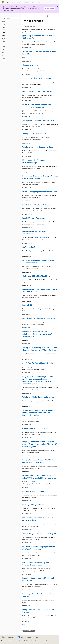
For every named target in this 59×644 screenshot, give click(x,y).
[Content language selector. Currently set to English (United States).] (8, 637)
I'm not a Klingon (31, 16)
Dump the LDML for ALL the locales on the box (38, 611)
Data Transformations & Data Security (38, 91)
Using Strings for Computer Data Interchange (34, 161)
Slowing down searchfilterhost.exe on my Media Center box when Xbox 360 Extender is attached (39, 413)
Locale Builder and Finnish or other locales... (34, 232)
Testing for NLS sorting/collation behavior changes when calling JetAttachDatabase (40, 349)
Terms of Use (4, 643)
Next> (24, 625)
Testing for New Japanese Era (34, 134)
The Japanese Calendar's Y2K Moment (38, 120)
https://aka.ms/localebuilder (42, 238)
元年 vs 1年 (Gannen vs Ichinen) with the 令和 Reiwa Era (39, 37)
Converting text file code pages (35, 428)
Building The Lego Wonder (33, 504)
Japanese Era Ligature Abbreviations (37, 78)
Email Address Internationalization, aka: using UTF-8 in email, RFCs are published (39, 477)
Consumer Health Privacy (44, 641)
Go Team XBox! (29, 247)
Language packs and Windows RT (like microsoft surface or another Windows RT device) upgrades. (40, 444)
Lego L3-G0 (27, 305)
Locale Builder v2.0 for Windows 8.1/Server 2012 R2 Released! (40, 290)
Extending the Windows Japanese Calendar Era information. (36, 564)
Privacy (33, 641)
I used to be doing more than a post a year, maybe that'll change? (40, 177)
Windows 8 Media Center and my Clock (39, 397)
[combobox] (11, 18)
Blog (20, 641)
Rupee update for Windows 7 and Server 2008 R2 (39, 595)
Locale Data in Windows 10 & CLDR (37, 205)
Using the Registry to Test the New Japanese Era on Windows (37, 106)
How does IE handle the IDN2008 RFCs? (39, 318)
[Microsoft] (3, 2)
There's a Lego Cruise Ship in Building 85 (39, 533)
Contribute (27, 641)
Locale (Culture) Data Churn (34, 218)
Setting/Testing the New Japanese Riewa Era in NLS (39, 52)
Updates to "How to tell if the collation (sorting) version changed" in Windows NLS (38, 334)
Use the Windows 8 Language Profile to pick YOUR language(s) (39, 548)
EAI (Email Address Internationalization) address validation (39, 261)
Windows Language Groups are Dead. (38, 147)
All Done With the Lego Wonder (36, 491)
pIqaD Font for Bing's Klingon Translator (39, 363)
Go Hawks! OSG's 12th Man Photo (36, 276)
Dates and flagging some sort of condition (40, 191)
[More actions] (56, 16)
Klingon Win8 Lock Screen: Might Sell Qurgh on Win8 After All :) (38, 461)
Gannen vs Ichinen (30, 65)
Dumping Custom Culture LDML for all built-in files (38, 579)
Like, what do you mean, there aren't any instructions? (37, 519)
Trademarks (12, 643)
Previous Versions (13, 641)
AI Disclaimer (4, 641)
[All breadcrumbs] (24, 16)
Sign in (56, 2)
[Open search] (52, 2)
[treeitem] (11, 22)
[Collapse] (19, 15)
